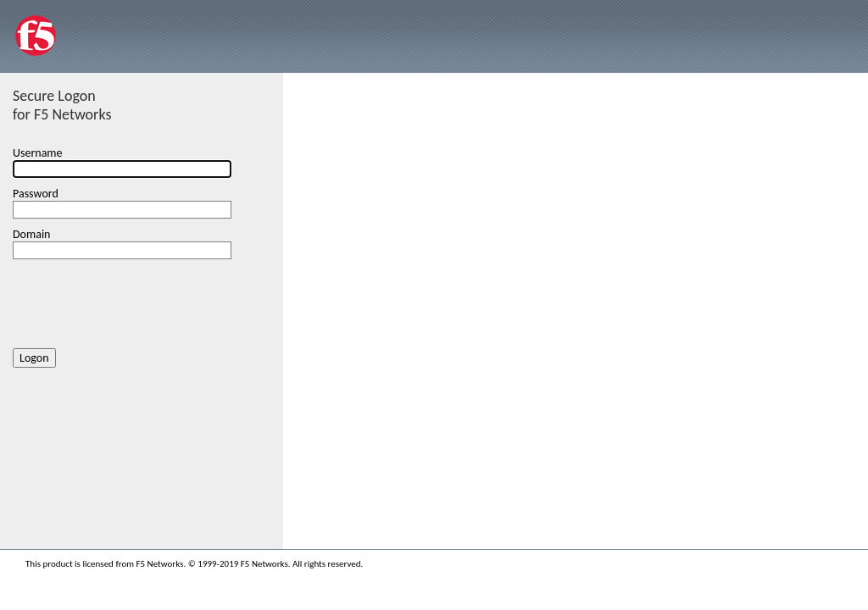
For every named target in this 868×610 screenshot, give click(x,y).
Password (36, 194)
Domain (31, 234)
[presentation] (142, 301)
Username (38, 153)
